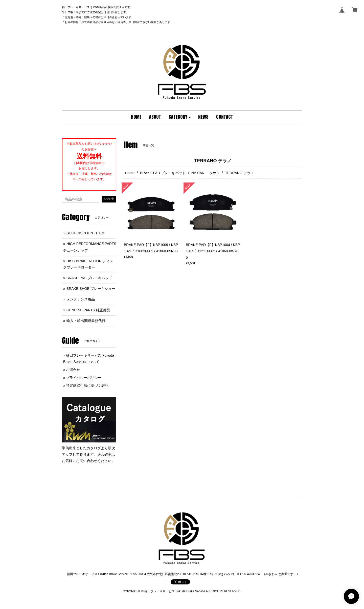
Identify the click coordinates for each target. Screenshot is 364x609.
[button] (180, 117)
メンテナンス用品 (81, 299)
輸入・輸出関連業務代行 (86, 321)
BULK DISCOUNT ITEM (86, 233)
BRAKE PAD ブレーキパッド (163, 173)
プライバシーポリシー (84, 378)
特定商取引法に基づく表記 (87, 385)
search (109, 199)
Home (130, 173)
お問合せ (73, 370)
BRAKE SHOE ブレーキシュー (91, 289)
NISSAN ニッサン (206, 173)
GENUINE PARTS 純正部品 (88, 310)
